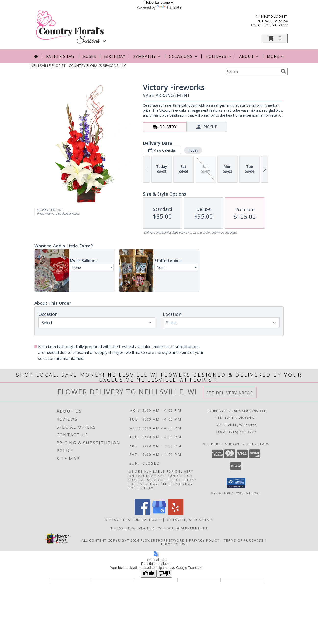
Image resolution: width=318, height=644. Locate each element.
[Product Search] (252, 71)
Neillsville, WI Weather (132, 528)
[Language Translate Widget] (159, 3)
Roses (90, 56)
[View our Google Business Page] (159, 513)
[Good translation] (148, 573)
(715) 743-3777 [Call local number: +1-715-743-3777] (275, 25)
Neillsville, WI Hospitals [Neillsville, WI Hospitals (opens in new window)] (190, 519)
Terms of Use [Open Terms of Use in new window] (174, 543)
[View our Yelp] (176, 513)
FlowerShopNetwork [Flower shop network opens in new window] (163, 540)
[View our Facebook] (142, 513)
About (249, 56)
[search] (283, 71)
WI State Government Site (183, 528)
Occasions (184, 56)
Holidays (219, 56)
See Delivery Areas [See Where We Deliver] (230, 393)
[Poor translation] (164, 573)
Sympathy (147, 56)
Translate (169, 7)
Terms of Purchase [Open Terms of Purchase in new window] (244, 540)
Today (193, 150)
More (276, 56)
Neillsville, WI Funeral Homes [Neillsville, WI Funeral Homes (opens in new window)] (133, 519)
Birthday (115, 56)
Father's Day (61, 56)
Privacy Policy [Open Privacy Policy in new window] (204, 540)
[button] (275, 38)
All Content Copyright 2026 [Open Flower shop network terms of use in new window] (110, 540)
